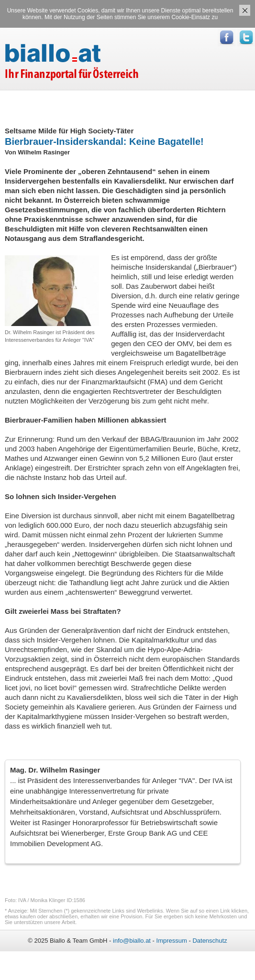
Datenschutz (210, 941)
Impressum (172, 941)
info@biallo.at (132, 941)
